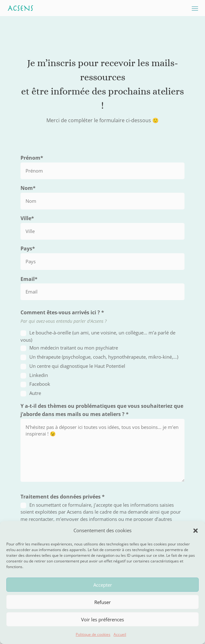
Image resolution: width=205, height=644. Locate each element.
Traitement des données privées (63, 497)
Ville (27, 218)
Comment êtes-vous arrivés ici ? (62, 312)
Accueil (120, 634)
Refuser (102, 602)
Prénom (32, 158)
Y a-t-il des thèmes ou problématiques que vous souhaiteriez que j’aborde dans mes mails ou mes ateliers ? (102, 410)
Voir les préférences (102, 619)
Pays (28, 248)
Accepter (103, 585)
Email (29, 279)
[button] (196, 531)
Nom (28, 188)
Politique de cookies (93, 634)
